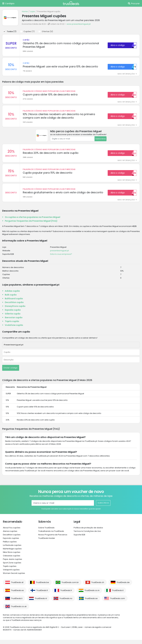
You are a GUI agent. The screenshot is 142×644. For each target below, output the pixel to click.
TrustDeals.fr (66, 594)
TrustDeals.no (66, 602)
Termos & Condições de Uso (87, 535)
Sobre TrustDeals (46, 532)
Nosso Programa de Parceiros (53, 539)
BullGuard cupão (14, 303)
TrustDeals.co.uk (19, 611)
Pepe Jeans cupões (12, 563)
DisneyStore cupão (15, 310)
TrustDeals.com (118, 602)
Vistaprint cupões (11, 574)
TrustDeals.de (123, 586)
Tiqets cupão (12, 325)
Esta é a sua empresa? (61, 258)
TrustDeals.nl (41, 602)
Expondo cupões (11, 542)
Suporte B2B (79, 539)
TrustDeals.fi (42, 594)
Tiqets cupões (10, 570)
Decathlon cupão (14, 306)
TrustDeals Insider (47, 542)
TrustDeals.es (17, 594)
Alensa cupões (10, 535)
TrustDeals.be (42, 586)
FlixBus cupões (10, 546)
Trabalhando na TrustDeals (51, 535)
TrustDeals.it (118, 594)
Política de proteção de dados (88, 532)
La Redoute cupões (12, 549)
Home (25, 11)
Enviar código (11, 372)
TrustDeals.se (91, 602)
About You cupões (12, 532)
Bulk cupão (11, 299)
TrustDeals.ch (98, 586)
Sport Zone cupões (12, 567)
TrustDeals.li (17, 602)
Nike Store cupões (12, 556)
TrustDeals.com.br (70, 586)
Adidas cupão (12, 295)
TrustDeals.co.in (92, 594)
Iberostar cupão (14, 322)
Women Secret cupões (14, 577)
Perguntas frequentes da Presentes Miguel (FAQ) (31, 225)
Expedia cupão (13, 314)
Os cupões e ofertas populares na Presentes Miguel (33, 221)
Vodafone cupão (14, 329)
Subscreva (101, 141)
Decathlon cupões (12, 539)
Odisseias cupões (12, 560)
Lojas (33, 11)
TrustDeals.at (17, 586)
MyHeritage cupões (12, 553)
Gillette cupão (13, 318)
